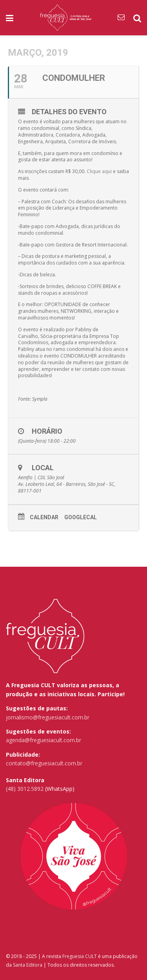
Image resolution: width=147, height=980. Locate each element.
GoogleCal (81, 517)
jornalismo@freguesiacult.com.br (48, 717)
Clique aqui (99, 171)
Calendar (44, 517)
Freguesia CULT (80, 956)
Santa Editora (28, 965)
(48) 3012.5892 (25, 789)
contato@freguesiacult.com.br (44, 763)
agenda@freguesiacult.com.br (44, 740)
